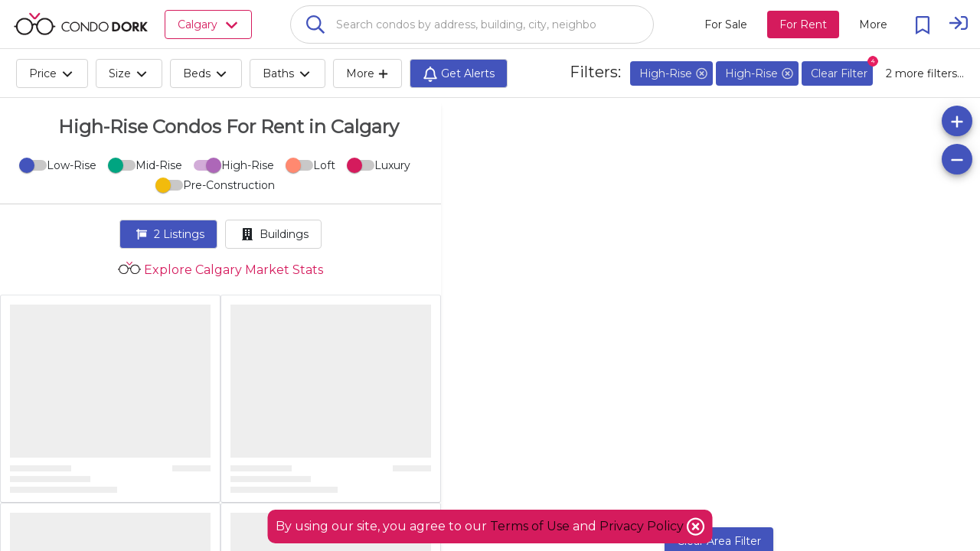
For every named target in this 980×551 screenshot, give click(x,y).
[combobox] (472, 24)
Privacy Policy (643, 526)
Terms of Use (530, 526)
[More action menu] (873, 24)
